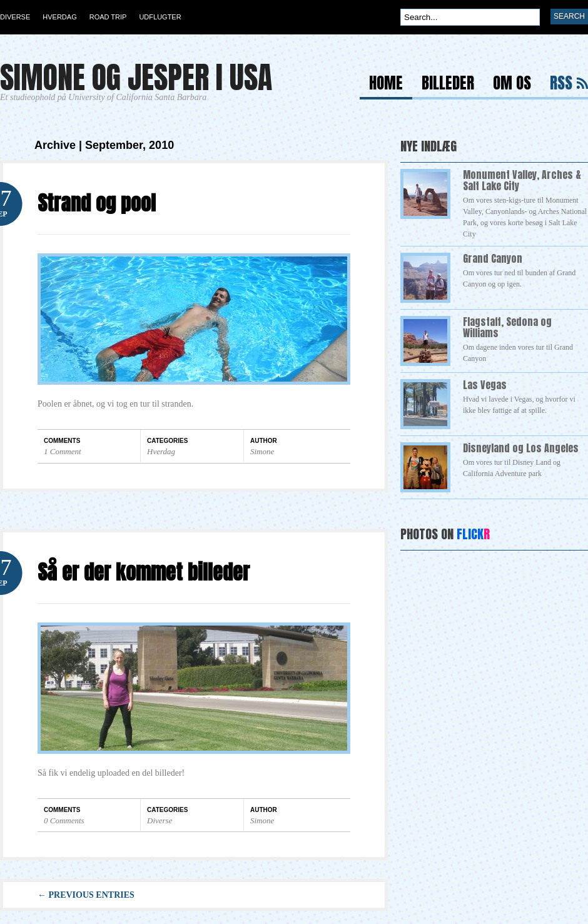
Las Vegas (485, 385)
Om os (512, 85)
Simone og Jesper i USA (136, 78)
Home (386, 85)
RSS (561, 85)
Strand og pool (97, 203)
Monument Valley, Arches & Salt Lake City (522, 180)
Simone (262, 451)
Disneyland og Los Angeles (521, 448)
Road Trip (108, 17)
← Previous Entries (86, 895)
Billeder (448, 85)
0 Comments (64, 820)
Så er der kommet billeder (144, 572)
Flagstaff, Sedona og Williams (507, 327)
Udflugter (160, 17)
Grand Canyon (493, 258)
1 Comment (63, 451)
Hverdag (59, 17)
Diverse (15, 17)
